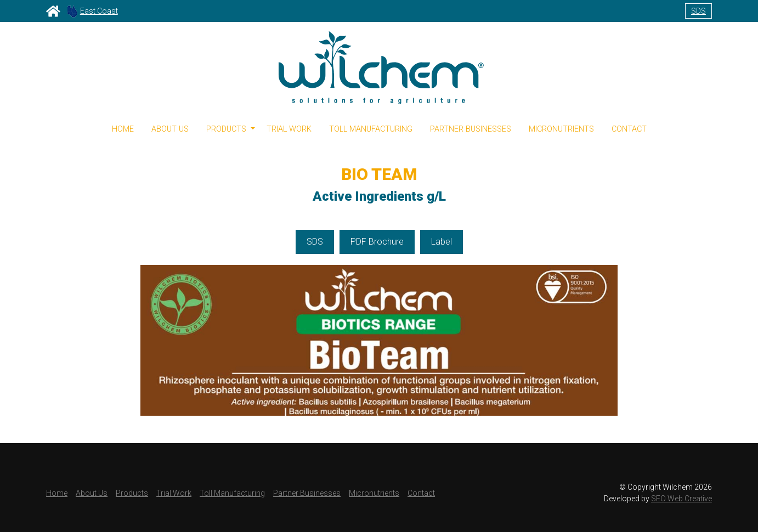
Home (123, 129)
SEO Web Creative (681, 499)
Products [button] (226, 129)
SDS (698, 11)
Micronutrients (561, 129)
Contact (629, 129)
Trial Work (289, 129)
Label (442, 242)
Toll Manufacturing (371, 129)
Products (132, 493)
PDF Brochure (377, 242)
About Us (170, 129)
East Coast (93, 11)
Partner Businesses (471, 129)
